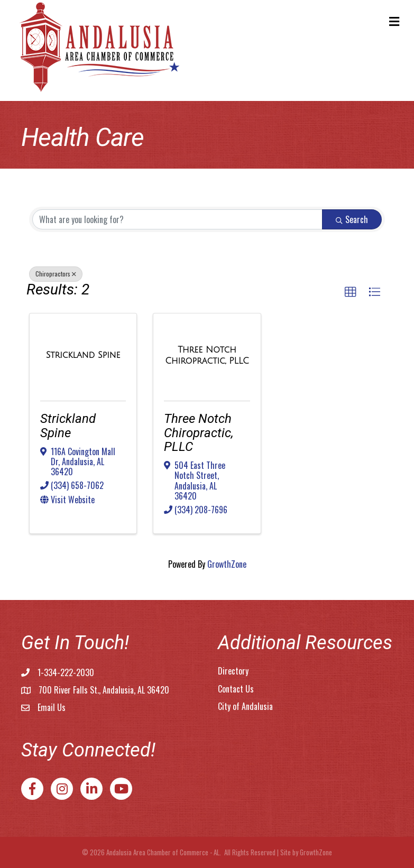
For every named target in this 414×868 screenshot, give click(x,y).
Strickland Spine (68, 426)
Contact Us (236, 689)
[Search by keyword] (177, 219)
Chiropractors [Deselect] (56, 274)
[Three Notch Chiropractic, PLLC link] (207, 355)
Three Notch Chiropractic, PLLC (199, 433)
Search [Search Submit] (352, 219)
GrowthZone (227, 564)
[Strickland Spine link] (83, 355)
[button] (351, 292)
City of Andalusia (245, 706)
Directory (233, 671)
